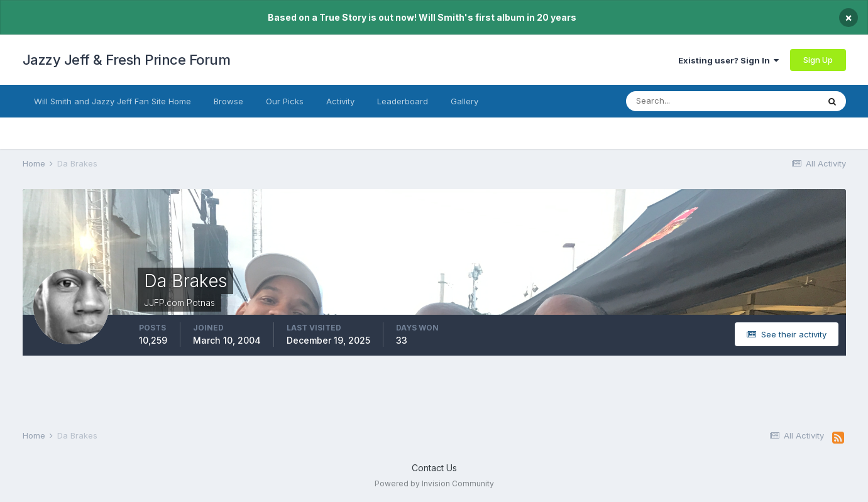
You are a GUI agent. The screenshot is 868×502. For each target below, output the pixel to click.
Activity (340, 101)
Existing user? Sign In (728, 60)
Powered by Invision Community (434, 483)
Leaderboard (403, 101)
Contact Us (434, 468)
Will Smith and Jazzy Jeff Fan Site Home (113, 101)
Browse (228, 101)
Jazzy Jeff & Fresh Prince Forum (127, 60)
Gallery (464, 101)
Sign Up (818, 60)
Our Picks (285, 101)
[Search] (688, 101)
